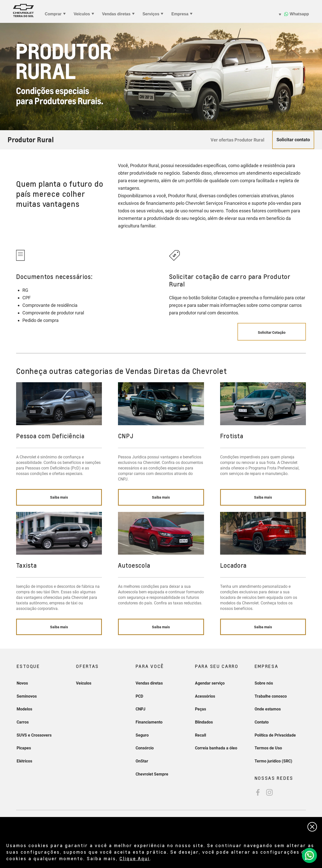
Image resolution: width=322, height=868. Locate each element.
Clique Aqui (135, 858)
